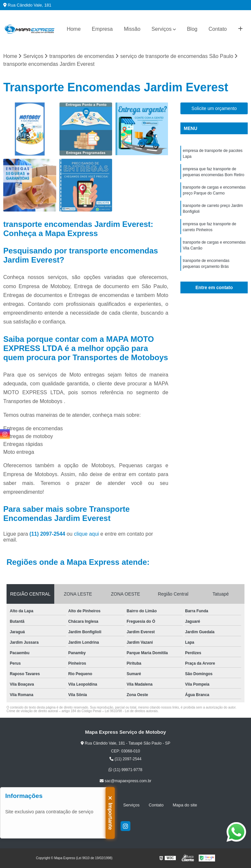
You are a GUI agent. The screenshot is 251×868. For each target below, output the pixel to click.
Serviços (162, 29)
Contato (218, 29)
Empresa (102, 29)
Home (74, 29)
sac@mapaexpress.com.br (125, 781)
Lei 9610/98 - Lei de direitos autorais (131, 711)
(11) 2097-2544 (48, 534)
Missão (132, 29)
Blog (192, 29)
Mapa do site (185, 805)
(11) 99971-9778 (125, 770)
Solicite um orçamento (214, 108)
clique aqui (86, 534)
